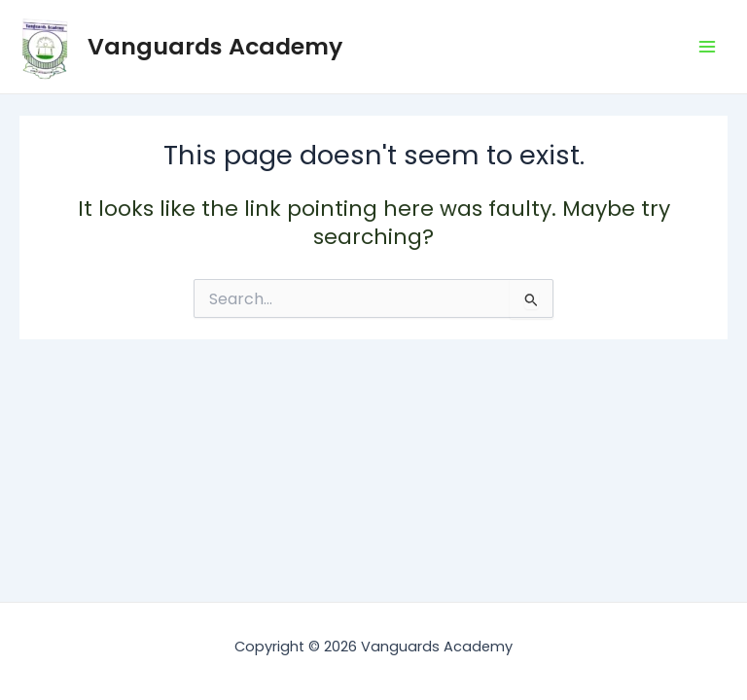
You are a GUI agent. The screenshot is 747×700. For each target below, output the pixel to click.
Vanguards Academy (215, 46)
